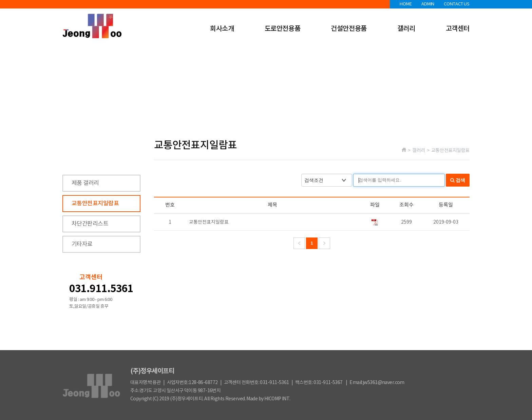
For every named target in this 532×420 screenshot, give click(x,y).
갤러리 (406, 29)
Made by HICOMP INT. (268, 399)
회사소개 (222, 29)
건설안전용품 (349, 29)
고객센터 (458, 29)
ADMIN (428, 4)
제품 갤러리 (85, 183)
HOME (406, 4)
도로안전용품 (283, 29)
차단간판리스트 (90, 224)
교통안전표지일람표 (95, 204)
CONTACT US (457, 4)
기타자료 (82, 244)
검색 (460, 180)
